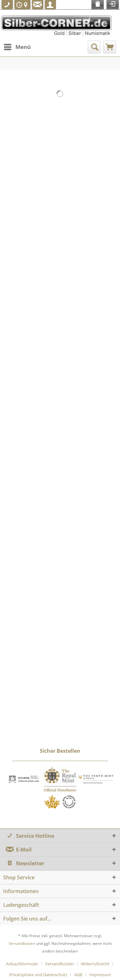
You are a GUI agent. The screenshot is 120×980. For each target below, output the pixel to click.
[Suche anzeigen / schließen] (94, 47)
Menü (17, 46)
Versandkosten (22, 943)
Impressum (100, 975)
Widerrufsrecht (95, 964)
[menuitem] (17, 47)
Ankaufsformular (22, 964)
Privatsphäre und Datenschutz (38, 975)
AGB (78, 975)
